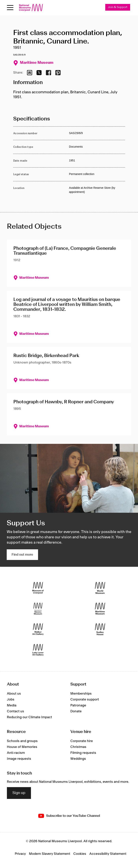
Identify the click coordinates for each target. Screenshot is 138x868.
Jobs (11, 700)
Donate (76, 711)
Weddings (78, 759)
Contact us (15, 711)
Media (12, 705)
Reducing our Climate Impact (29, 717)
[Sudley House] (100, 629)
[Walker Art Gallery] (38, 629)
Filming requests (83, 753)
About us (14, 694)
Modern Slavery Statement (50, 854)
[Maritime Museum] (100, 609)
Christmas (78, 747)
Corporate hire (82, 741)
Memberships (81, 694)
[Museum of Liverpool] (38, 588)
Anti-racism (16, 753)
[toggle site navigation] (10, 8)
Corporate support (85, 700)
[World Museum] (100, 588)
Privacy (20, 854)
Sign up (19, 793)
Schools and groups (22, 741)
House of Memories (22, 747)
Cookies (80, 854)
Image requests (19, 759)
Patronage (78, 705)
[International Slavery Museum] (38, 609)
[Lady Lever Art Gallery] (38, 650)
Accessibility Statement (108, 854)
